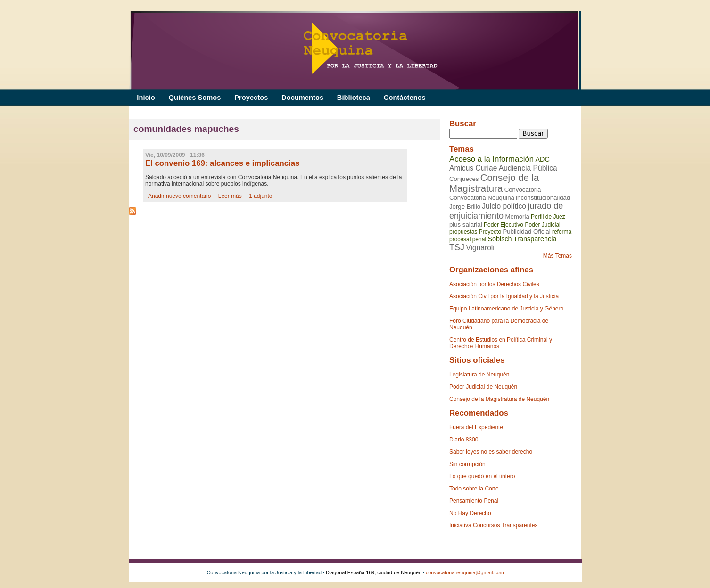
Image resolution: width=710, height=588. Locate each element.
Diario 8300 (464, 440)
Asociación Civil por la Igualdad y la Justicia (504, 296)
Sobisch (499, 239)
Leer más (230, 196)
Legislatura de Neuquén (479, 375)
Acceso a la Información (491, 159)
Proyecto (490, 232)
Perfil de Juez (548, 217)
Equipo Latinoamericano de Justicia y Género (506, 309)
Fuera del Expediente (476, 427)
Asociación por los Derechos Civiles (494, 284)
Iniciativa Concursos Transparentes (493, 525)
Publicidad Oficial (526, 232)
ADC (542, 159)
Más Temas (557, 256)
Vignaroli (480, 248)
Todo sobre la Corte (474, 489)
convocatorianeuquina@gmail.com (465, 572)
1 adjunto (260, 196)
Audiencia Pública (528, 168)
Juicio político (504, 206)
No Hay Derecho (470, 513)
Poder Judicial (542, 225)
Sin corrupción (467, 464)
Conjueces (464, 179)
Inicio (146, 98)
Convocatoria (523, 190)
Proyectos (251, 98)
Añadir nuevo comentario (179, 196)
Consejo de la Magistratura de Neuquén (499, 399)
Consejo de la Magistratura (494, 183)
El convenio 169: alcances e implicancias (222, 163)
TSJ (457, 247)
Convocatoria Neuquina (482, 198)
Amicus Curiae (473, 168)
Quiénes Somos (194, 98)
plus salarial (466, 225)
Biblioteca (354, 98)
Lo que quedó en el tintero (482, 476)
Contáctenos (405, 98)
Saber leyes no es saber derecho (491, 452)
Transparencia (535, 239)
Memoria (517, 216)
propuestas (463, 232)
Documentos (302, 98)
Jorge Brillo (465, 207)
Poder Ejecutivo (504, 225)
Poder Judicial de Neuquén (483, 387)
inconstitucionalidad (543, 198)
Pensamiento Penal (474, 501)
